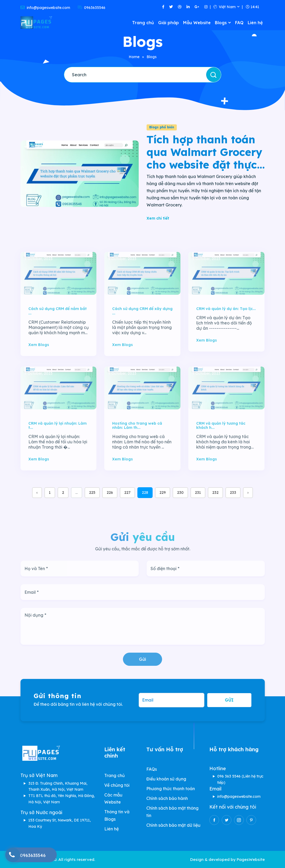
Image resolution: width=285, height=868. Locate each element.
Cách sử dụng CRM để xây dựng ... (142, 328)
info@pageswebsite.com (239, 796)
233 (233, 493)
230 (180, 493)
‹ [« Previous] (37, 493)
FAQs (152, 769)
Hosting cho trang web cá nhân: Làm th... (137, 443)
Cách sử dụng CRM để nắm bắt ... (58, 328)
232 (215, 493)
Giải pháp (169, 23)
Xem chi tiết (158, 218)
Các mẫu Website (113, 798)
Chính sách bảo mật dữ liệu (173, 825)
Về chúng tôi (117, 785)
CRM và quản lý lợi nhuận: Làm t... (58, 443)
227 (127, 493)
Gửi (142, 659)
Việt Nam (224, 7)
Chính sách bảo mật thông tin (172, 812)
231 (198, 493)
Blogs (221, 23)
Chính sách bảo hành (167, 798)
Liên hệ (255, 23)
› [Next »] (248, 493)
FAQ (239, 23)
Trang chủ (143, 23)
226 (110, 493)
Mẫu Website (197, 23)
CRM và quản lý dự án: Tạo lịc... (226, 326)
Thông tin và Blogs (117, 815)
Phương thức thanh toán (171, 789)
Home (134, 57)
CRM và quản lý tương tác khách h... (221, 443)
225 (92, 493)
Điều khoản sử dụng (166, 779)
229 (163, 493)
